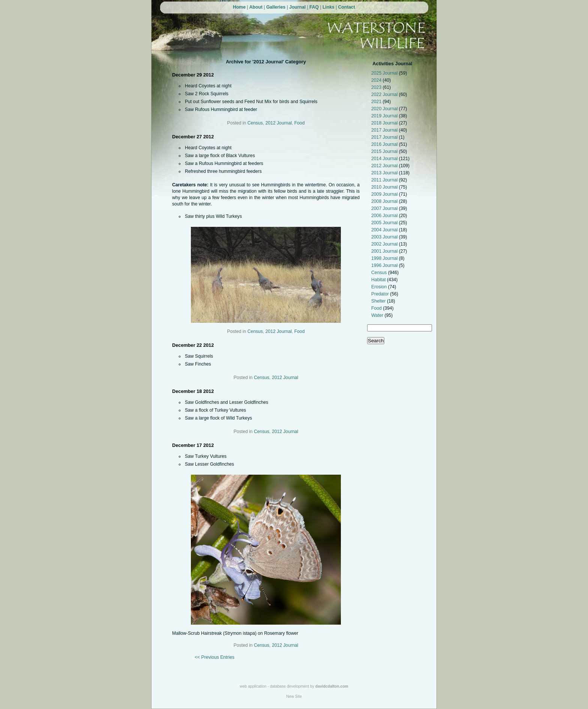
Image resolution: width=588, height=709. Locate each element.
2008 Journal (385, 201)
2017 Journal (385, 130)
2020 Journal (385, 109)
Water (378, 315)
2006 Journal (385, 216)
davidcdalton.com (332, 686)
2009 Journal (385, 194)
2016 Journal (385, 144)
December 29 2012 (193, 75)
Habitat (379, 280)
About (256, 7)
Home (239, 7)
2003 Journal (385, 237)
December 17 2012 (193, 445)
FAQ (314, 7)
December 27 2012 (193, 137)
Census (380, 273)
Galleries (276, 7)
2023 (377, 87)
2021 (377, 102)
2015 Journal (385, 151)
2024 (377, 80)
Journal (297, 7)
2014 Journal (385, 159)
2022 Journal (385, 94)
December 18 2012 (193, 391)
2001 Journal (385, 251)
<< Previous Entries (214, 657)
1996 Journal (385, 265)
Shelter (379, 301)
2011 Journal (385, 180)
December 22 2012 (193, 345)
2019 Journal (385, 116)
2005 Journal (385, 223)
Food (377, 308)
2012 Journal (385, 166)
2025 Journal (385, 73)
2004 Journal (385, 230)
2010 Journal (385, 187)
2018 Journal (385, 123)
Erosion (380, 287)
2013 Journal (385, 173)
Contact (347, 7)
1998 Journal (385, 258)
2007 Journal (385, 208)
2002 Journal (385, 244)
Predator (381, 294)
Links (328, 7)
